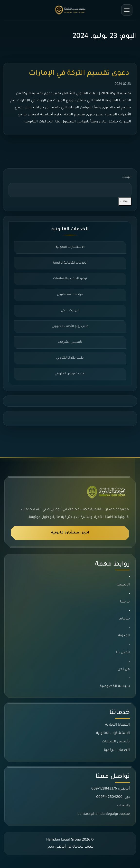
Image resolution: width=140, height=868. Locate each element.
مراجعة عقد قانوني (70, 295)
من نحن (124, 670)
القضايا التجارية (117, 725)
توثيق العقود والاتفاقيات (70, 279)
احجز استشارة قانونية (70, 533)
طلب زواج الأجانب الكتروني (70, 327)
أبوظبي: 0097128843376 (111, 789)
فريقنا (125, 602)
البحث (127, 177)
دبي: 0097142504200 (113, 797)
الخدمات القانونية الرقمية (70, 263)
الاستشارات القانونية (70, 247)
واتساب (123, 806)
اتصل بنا (123, 653)
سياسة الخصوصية (115, 687)
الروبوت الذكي (70, 311)
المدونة (124, 636)
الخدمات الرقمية (117, 750)
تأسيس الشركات (70, 342)
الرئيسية (123, 585)
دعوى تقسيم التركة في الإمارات (80, 74)
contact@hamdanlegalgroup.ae (104, 814)
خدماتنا (124, 619)
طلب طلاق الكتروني (70, 358)
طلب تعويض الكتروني (70, 374)
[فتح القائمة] (127, 10)
